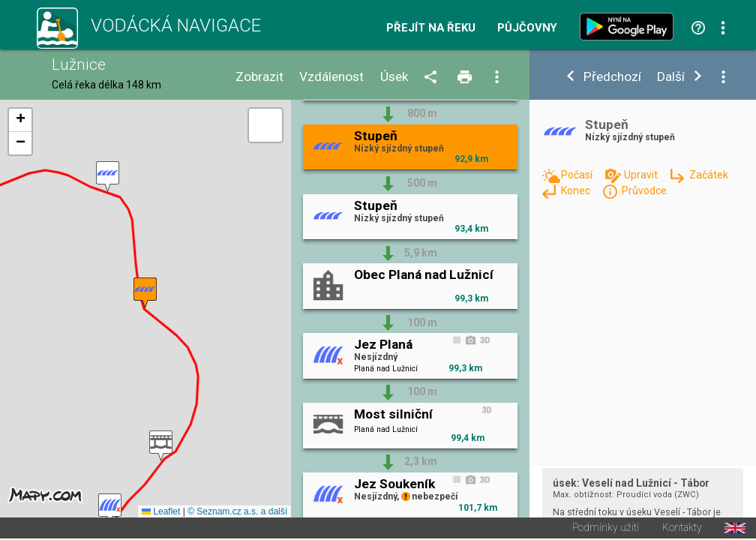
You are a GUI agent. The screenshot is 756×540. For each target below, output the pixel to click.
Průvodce (644, 190)
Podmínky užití (606, 529)
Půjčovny (527, 28)
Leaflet (161, 513)
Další (671, 77)
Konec (577, 190)
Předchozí (612, 77)
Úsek (394, 77)
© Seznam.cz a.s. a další (237, 513)
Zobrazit (259, 77)
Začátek (709, 175)
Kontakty (682, 529)
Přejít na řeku (431, 28)
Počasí (578, 175)
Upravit (642, 175)
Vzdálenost (331, 77)
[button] (110, 510)
